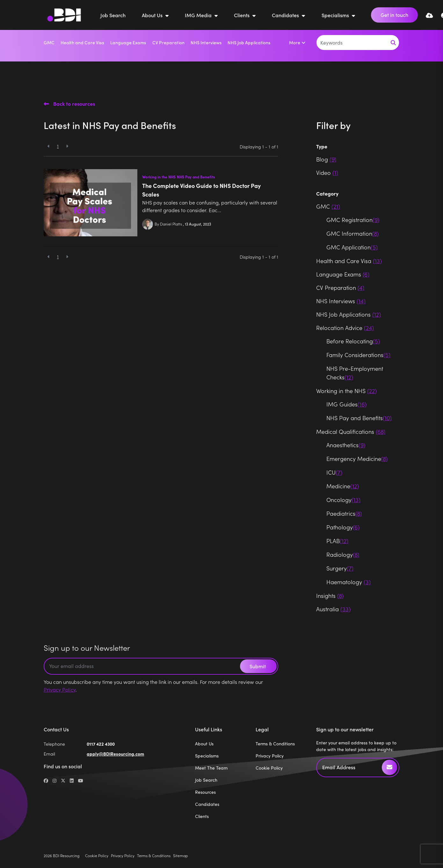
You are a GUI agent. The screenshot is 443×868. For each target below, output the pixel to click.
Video (327, 172)
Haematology (349, 582)
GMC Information (352, 233)
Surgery (340, 568)
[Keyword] (352, 43)
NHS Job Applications (249, 42)
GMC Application (352, 247)
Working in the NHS (159, 177)
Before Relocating (353, 341)
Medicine (343, 486)
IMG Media (199, 15)
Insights (330, 595)
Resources (205, 792)
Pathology (343, 527)
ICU (334, 472)
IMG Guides (346, 404)
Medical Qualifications (351, 431)
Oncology (343, 500)
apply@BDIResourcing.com (115, 754)
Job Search (113, 15)
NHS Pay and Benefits (196, 177)
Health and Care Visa (82, 42)
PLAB (337, 541)
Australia (333, 609)
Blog (326, 159)
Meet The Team (211, 768)
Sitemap (180, 855)
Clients (242, 15)
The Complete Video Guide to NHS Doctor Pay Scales (201, 190)
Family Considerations (358, 355)
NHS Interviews (206, 42)
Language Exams (128, 42)
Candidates (286, 15)
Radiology (343, 554)
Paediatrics (344, 513)
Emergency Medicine (357, 459)
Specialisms (336, 15)
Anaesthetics (346, 445)
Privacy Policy (60, 689)
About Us (153, 15)
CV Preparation (168, 42)
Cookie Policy (269, 768)
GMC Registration (353, 220)
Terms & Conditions (275, 744)
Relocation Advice (345, 328)
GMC (49, 42)
